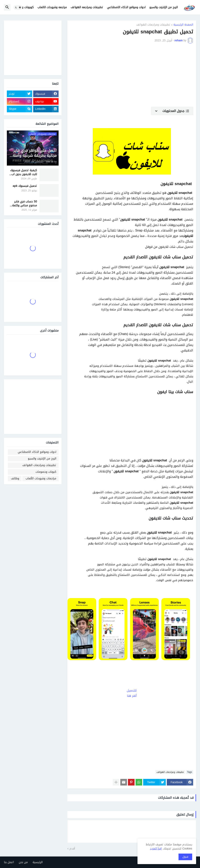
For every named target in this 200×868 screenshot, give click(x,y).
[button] (18, 7)
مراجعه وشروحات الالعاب (52, 7)
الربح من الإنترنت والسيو (164, 7)
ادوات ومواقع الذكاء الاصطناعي (126, 7)
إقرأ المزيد (156, 849)
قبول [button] (185, 857)
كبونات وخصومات (46, 472)
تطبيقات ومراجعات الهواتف (153, 25)
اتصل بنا (9, 862)
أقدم (72, 849)
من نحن (23, 862)
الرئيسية (38, 862)
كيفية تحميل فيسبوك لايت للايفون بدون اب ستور (24, 172)
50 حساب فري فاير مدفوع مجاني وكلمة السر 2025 (25, 203)
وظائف (15, 478)
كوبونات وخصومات (23, 7)
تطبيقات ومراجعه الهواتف (87, 7)
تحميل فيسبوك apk (25, 186)
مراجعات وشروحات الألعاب (41, 478)
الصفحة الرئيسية (183, 25)
